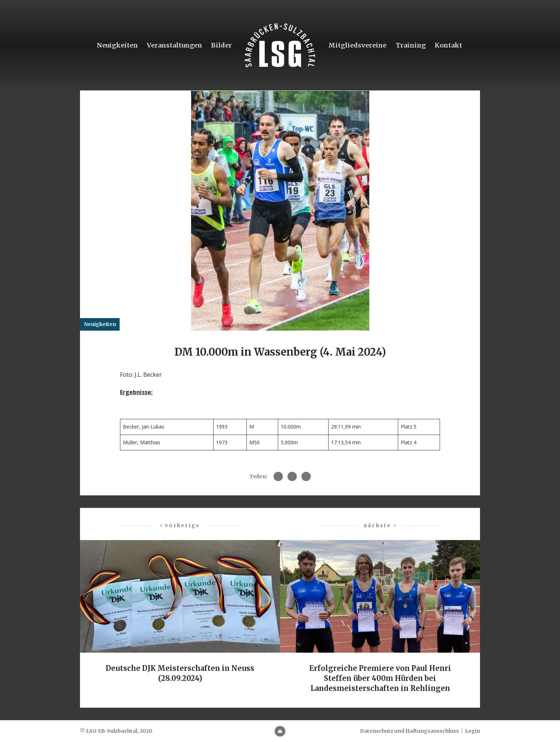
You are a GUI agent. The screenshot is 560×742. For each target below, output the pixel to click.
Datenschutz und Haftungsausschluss (409, 731)
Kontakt (448, 45)
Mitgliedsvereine (357, 45)
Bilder (221, 45)
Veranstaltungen (174, 45)
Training (411, 45)
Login (472, 731)
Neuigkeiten (117, 45)
